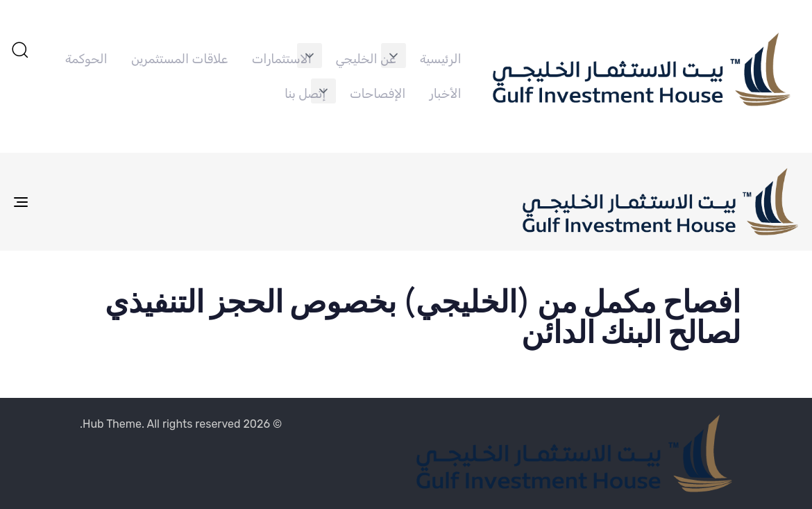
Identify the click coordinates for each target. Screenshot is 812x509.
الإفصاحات (378, 94)
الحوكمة (86, 59)
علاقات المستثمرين (179, 59)
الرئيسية (441, 59)
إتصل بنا (305, 94)
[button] (394, 56)
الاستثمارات (282, 59)
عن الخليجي (365, 59)
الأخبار (446, 94)
